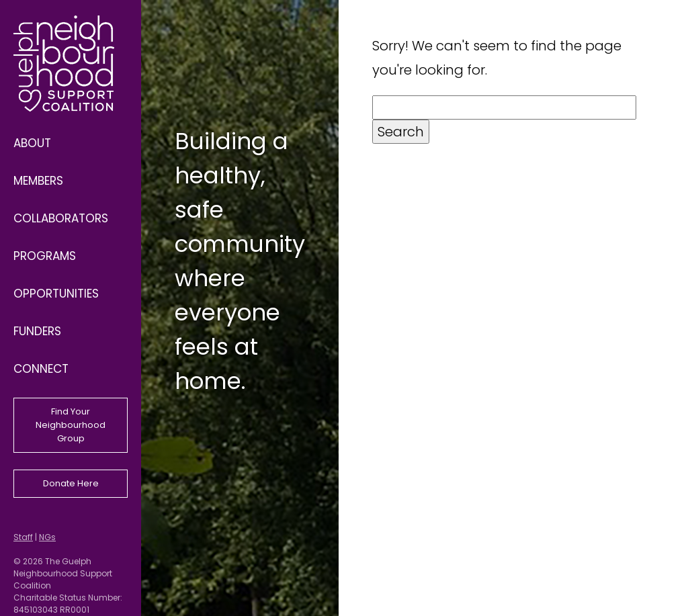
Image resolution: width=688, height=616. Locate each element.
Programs (45, 256)
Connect (41, 369)
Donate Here (71, 483)
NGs (47, 537)
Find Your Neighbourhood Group (71, 425)
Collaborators (61, 218)
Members (38, 181)
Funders (37, 331)
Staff (23, 537)
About (32, 143)
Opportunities (56, 294)
